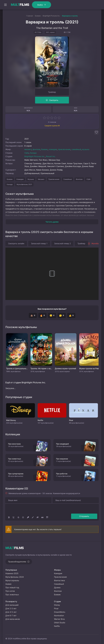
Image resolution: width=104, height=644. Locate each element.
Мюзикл (41, 179)
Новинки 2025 (12, 573)
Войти (40, 5)
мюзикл (28, 149)
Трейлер (52, 92)
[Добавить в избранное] (96, 132)
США (27, 153)
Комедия (20, 179)
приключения (64, 149)
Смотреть (54, 100)
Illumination (59, 615)
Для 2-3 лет (11, 608)
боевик (44, 149)
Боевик (10, 179)
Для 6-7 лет (11, 615)
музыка (86, 149)
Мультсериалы (12, 580)
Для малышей (12, 605)
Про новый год (12, 587)
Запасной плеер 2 (62, 243)
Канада (33, 153)
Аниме (8, 584)
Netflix (57, 626)
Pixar (56, 608)
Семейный (59, 584)
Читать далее (52, 222)
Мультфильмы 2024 (15, 577)
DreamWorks (60, 612)
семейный (76, 149)
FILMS (20, 5)
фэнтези (36, 149)
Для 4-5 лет (11, 612)
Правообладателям (17, 562)
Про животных (12, 594)
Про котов (10, 591)
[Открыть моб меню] (5, 5)
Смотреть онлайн (16, 243)
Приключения (54, 179)
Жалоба (93, 243)
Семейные (68, 179)
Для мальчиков (13, 619)
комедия (53, 149)
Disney (57, 605)
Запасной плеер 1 (39, 243)
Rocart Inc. (51, 156)
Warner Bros (59, 619)
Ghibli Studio (60, 623)
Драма (57, 587)
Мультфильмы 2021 (24, 184)
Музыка (31, 179)
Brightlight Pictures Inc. (35, 156)
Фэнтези (79, 179)
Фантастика (59, 580)
